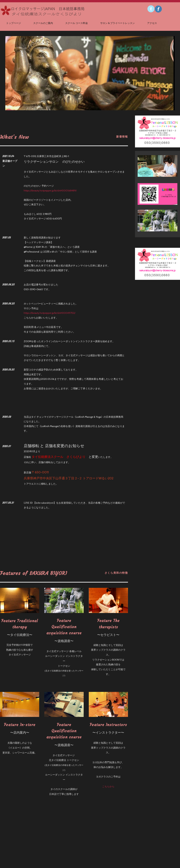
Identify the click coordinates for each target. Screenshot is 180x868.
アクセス (152, 23)
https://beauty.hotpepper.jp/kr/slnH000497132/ (50, 313)
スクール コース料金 (77, 23)
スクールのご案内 (43, 23)
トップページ (14, 23)
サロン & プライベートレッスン (118, 23)
